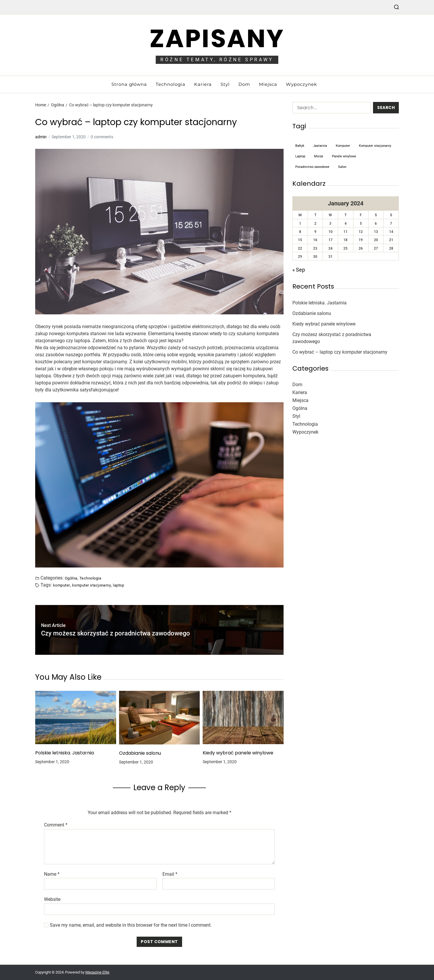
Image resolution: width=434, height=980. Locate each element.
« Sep (299, 270)
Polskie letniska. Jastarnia (65, 753)
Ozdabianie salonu (140, 753)
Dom (244, 84)
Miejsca (268, 84)
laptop (118, 585)
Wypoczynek (301, 84)
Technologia (171, 84)
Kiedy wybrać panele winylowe (238, 753)
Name (52, 874)
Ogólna (71, 578)
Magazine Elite (97, 972)
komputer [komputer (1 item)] (343, 146)
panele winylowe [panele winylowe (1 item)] (344, 156)
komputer (62, 585)
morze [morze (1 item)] (319, 156)
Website (52, 899)
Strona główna (129, 84)
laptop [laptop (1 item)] (300, 156)
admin (41, 137)
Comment (56, 825)
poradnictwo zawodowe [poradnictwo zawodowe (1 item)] (312, 167)
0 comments (102, 137)
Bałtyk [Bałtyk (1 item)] (300, 146)
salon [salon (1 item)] (342, 167)
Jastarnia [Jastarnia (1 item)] (320, 146)
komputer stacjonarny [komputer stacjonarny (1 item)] (375, 146)
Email (170, 874)
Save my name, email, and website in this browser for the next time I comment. (131, 925)
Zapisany (217, 39)
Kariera (203, 84)
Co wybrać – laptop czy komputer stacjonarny (340, 352)
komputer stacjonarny (92, 585)
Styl (225, 84)
